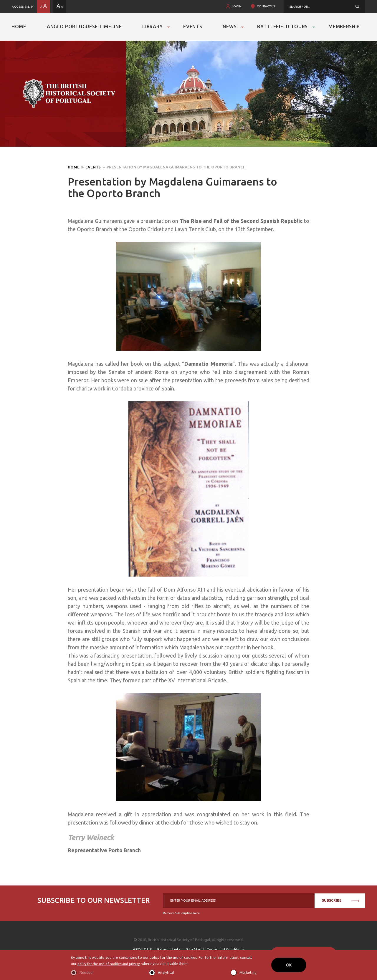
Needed (86, 972)
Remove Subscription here (181, 913)
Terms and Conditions (226, 949)
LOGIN (237, 6)
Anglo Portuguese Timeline (84, 27)
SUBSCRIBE (341, 900)
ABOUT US (142, 949)
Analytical (166, 972)
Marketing (248, 972)
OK (289, 965)
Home (19, 27)
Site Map (194, 949)
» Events (90, 167)
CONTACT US (266, 6)
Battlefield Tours (282, 27)
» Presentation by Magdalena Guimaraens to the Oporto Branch (173, 167)
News (230, 27)
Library (152, 27)
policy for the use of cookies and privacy (111, 964)
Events (193, 27)
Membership (344, 27)
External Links (169, 949)
